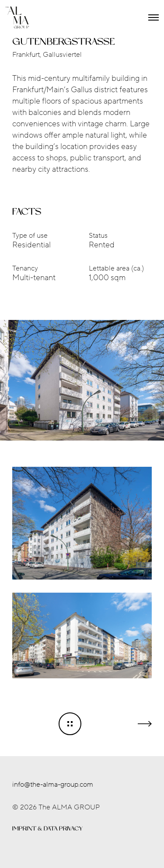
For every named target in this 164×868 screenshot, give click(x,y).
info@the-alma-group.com (53, 785)
